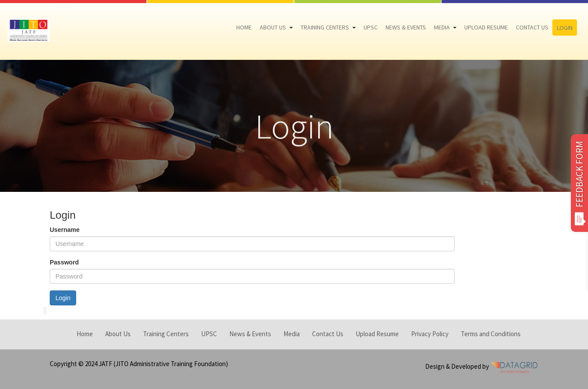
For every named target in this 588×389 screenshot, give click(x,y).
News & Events (406, 27)
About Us (273, 27)
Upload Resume (486, 27)
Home (244, 27)
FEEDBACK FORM (579, 183)
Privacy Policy (430, 334)
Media (442, 27)
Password (64, 262)
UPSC (371, 27)
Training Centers (325, 27)
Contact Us (532, 27)
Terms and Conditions (491, 334)
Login (565, 28)
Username (65, 230)
